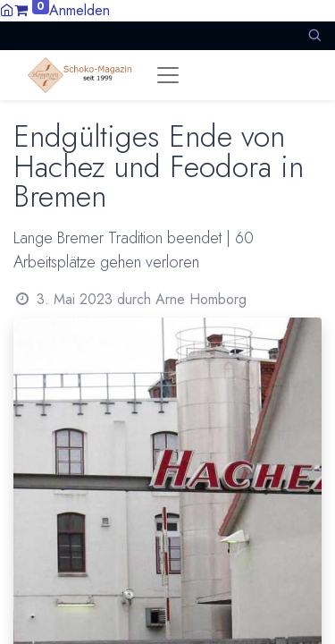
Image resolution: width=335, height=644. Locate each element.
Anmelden (80, 10)
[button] (314, 35)
